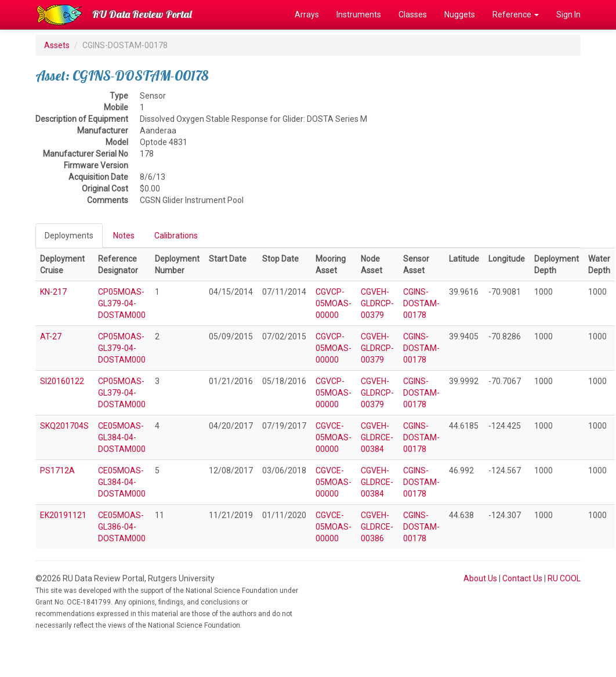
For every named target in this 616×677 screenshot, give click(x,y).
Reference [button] (516, 15)
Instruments (359, 15)
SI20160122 (62, 381)
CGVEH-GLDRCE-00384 (377, 437)
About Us (480, 578)
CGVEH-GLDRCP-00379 (377, 303)
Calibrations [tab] (176, 236)
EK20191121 (63, 515)
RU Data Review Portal (142, 14)
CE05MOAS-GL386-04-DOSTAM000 (122, 527)
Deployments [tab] (69, 236)
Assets (57, 45)
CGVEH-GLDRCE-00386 (377, 527)
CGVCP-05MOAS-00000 (334, 303)
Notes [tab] (124, 236)
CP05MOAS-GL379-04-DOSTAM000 (122, 303)
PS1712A (57, 470)
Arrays (307, 15)
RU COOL (564, 578)
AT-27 (51, 336)
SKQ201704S (64, 426)
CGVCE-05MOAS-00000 (334, 437)
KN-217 (53, 292)
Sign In (568, 15)
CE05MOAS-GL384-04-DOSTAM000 (122, 437)
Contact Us (522, 578)
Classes (413, 15)
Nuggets (460, 15)
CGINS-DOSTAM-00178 (421, 303)
